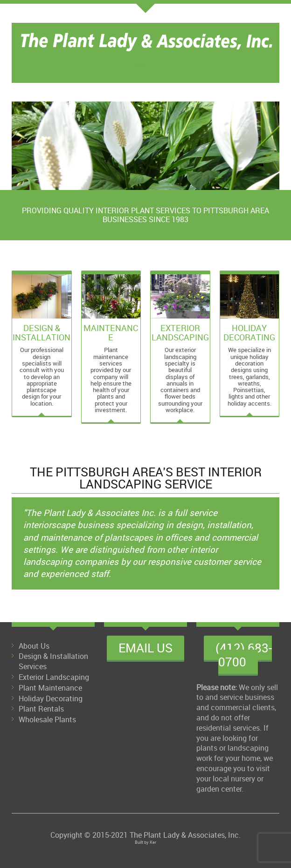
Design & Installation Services (53, 661)
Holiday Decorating (51, 698)
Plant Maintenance (50, 688)
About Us (34, 646)
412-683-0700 (145, 65)
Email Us (145, 648)
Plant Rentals (41, 709)
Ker (153, 842)
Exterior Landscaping (54, 677)
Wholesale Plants (47, 719)
